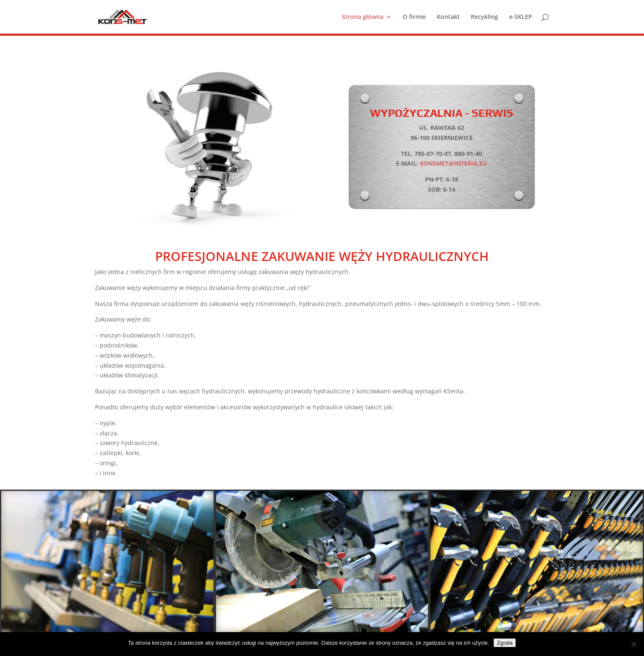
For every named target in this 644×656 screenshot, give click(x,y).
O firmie (414, 17)
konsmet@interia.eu (454, 163)
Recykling (484, 17)
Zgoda (505, 643)
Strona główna (363, 17)
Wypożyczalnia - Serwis (442, 113)
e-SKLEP (521, 17)
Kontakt (448, 17)
